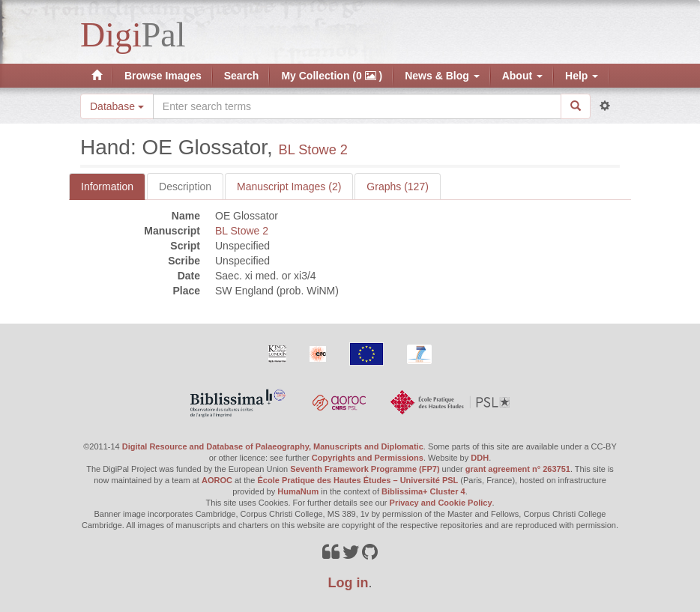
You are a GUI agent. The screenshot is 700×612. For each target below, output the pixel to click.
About (522, 76)
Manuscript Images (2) (289, 187)
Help (582, 76)
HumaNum (298, 491)
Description (185, 187)
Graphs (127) (397, 187)
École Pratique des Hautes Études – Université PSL (358, 480)
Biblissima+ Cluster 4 (423, 491)
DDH (480, 458)
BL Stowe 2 (313, 150)
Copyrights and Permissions (368, 458)
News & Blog (442, 76)
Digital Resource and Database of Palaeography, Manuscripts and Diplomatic (273, 446)
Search (242, 76)
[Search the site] (357, 106)
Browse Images (163, 76)
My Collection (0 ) (332, 76)
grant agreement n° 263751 (518, 469)
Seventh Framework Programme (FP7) (365, 469)
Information (107, 187)
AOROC (217, 480)
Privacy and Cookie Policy (441, 503)
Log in (349, 583)
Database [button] (117, 106)
